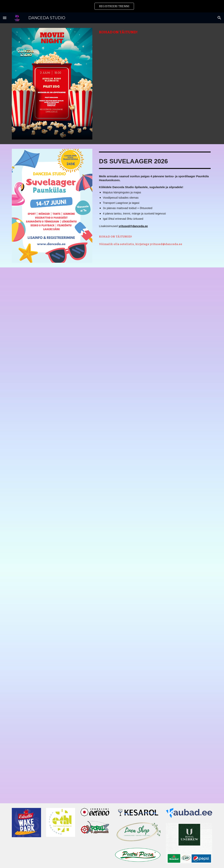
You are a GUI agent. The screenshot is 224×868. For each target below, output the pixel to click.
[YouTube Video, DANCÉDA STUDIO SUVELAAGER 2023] (163, 477)
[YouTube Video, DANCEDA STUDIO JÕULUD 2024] (61, 531)
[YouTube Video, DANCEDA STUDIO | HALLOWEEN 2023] (163, 713)
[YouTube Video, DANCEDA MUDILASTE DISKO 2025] (61, 298)
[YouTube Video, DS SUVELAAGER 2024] (61, 472)
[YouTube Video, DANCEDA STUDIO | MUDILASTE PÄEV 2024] (61, 595)
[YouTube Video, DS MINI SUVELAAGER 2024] (61, 415)
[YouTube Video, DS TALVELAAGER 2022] (163, 595)
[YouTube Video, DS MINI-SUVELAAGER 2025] (163, 358)
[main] (155, 32)
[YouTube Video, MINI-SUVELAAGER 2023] (163, 534)
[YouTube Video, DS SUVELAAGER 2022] (163, 654)
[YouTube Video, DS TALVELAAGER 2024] (61, 654)
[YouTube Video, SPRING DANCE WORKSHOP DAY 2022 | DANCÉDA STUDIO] (61, 713)
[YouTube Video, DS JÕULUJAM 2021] (163, 772)
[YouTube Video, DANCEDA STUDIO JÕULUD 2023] (163, 418)
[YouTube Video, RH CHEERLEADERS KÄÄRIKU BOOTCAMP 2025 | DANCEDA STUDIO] (61, 356)
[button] (5, 18)
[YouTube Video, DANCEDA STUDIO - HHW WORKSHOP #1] (61, 772)
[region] (112, 6)
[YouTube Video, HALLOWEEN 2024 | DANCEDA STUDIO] (163, 299)
